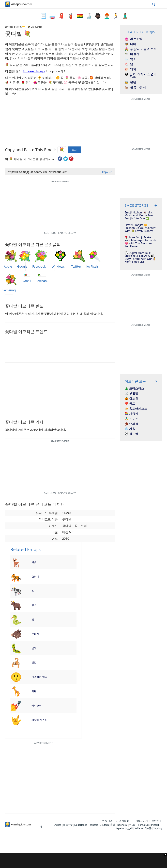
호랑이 (35, 576)
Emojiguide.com (13, 27)
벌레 (34, 648)
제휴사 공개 (142, 821)
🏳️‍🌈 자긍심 (132, 414)
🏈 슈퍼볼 (132, 424)
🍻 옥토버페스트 (136, 409)
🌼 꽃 (60, 78)
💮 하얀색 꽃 (72, 82)
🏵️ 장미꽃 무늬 (100, 78)
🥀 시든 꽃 (12, 82)
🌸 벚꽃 (83, 78)
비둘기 (132, 54)
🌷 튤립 (70, 78)
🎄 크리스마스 (135, 389)
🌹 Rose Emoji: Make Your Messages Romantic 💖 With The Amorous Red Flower (141, 242)
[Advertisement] (84, 860)
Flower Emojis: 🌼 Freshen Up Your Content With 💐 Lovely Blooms (141, 228)
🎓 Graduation (35, 27)
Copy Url (107, 172)
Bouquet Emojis (34, 71)
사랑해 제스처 (39, 720)
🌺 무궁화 (40, 82)
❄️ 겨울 (130, 429)
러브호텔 (133, 39)
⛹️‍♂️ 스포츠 (132, 419)
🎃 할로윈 (132, 399)
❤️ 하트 (130, 404)
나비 (130, 44)
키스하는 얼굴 (39, 677)
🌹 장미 (26, 82)
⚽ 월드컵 (132, 434)
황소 (34, 605)
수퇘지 (35, 634)
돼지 (130, 69)
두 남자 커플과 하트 (141, 49)
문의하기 (156, 821)
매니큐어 (37, 705)
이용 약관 (107, 821)
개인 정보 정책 (124, 821)
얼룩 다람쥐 (135, 88)
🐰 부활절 (132, 394)
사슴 (34, 562)
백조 (130, 59)
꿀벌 (130, 83)
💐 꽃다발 (55, 82)
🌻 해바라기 (46, 78)
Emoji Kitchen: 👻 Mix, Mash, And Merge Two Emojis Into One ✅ (139, 216)
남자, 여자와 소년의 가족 (141, 76)
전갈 (34, 662)
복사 (74, 150)
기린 (34, 691)
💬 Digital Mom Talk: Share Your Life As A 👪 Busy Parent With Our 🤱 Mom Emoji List (140, 257)
